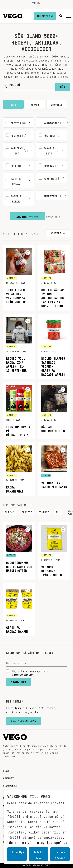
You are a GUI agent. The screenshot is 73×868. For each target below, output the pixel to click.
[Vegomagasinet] (13, 16)
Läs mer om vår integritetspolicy (37, 842)
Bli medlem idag (24, 720)
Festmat (44, 512)
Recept (7, 770)
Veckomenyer (10, 785)
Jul (58, 512)
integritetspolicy (23, 674)
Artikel (10, 512)
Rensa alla (53, 216)
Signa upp (19, 681)
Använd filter (27, 216)
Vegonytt (8, 778)
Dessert (27, 512)
